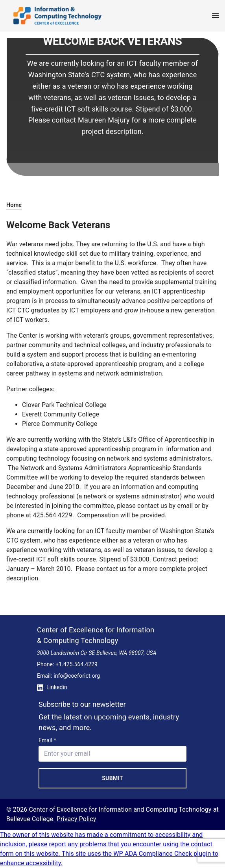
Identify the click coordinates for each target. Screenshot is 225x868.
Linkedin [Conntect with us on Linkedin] (52, 687)
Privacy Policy (77, 819)
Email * (47, 740)
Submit (112, 778)
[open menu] (216, 16)
